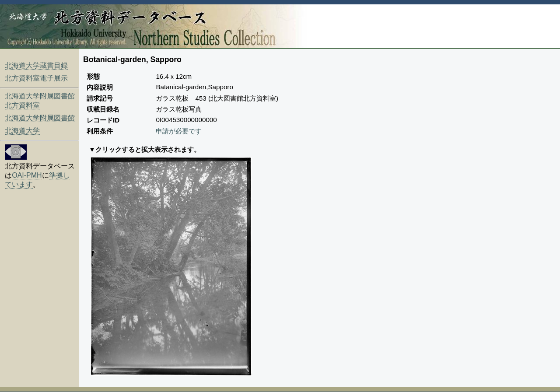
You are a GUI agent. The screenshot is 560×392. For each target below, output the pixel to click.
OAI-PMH (27, 175)
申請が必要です (179, 131)
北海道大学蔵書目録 (36, 65)
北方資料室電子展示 (36, 78)
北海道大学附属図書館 (40, 118)
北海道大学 (22, 131)
